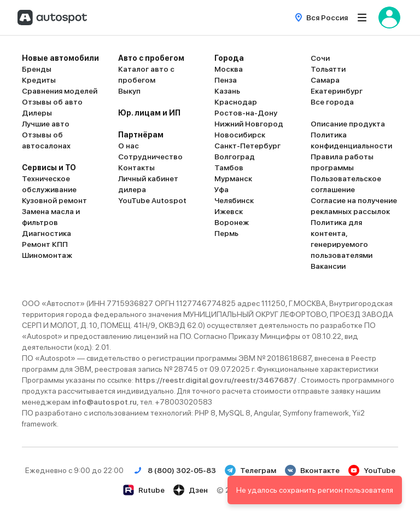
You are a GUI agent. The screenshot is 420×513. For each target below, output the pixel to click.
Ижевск (229, 211)
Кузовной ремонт (54, 200)
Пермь (226, 233)
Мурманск (233, 178)
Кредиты (39, 80)
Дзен (191, 490)
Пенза (226, 80)
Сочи (320, 58)
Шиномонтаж (47, 255)
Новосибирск (240, 135)
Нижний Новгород (249, 124)
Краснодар (236, 102)
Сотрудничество (150, 157)
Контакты (136, 168)
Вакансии (328, 266)
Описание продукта (348, 124)
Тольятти (328, 69)
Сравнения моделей (60, 91)
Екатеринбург (337, 91)
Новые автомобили (60, 58)
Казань (227, 91)
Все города (332, 102)
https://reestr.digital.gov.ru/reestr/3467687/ (217, 380)
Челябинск (234, 200)
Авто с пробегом (151, 58)
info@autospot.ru (104, 402)
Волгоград (235, 157)
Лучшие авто (46, 124)
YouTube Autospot (152, 200)
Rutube (144, 490)
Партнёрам (141, 135)
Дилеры (37, 113)
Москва (229, 69)
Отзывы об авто (52, 102)
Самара (325, 80)
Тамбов (229, 168)
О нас (129, 146)
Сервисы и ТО (49, 168)
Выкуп (129, 91)
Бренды (37, 69)
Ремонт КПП (45, 244)
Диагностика (46, 233)
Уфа (221, 189)
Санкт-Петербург (247, 146)
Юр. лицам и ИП (149, 113)
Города (229, 58)
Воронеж (232, 222)
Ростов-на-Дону (246, 113)
